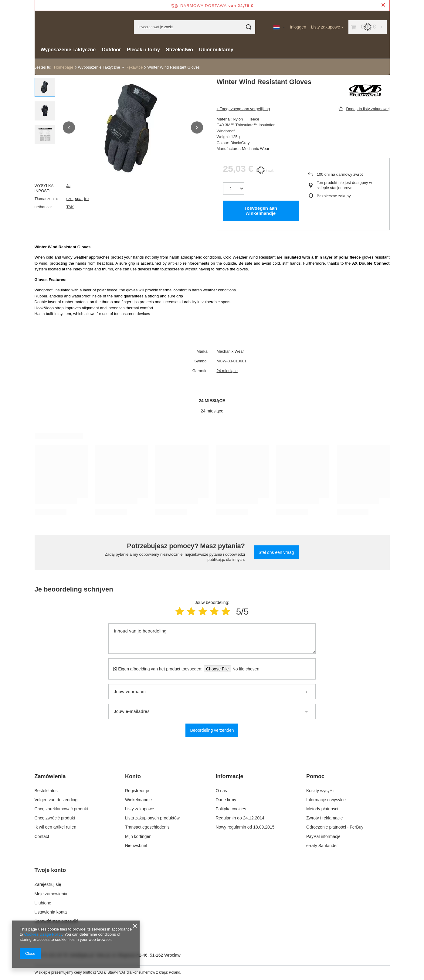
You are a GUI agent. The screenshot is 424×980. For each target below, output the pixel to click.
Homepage (64, 67)
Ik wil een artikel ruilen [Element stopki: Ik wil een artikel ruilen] (56, 827)
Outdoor (111, 50)
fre (86, 199)
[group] (133, 127)
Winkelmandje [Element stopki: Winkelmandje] (138, 800)
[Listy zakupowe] (327, 27)
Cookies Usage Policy (43, 934)
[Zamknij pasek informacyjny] (383, 5)
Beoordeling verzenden (212, 730)
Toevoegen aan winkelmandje (261, 211)
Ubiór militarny (216, 50)
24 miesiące (227, 371)
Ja (69, 186)
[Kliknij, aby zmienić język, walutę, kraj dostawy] (279, 27)
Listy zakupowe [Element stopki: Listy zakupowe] (140, 809)
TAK (70, 207)
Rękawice (134, 67)
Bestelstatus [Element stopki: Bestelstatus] (46, 791)
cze (70, 199)
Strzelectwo (180, 50)
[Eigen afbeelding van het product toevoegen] (244, 669)
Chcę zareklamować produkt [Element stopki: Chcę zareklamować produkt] (61, 809)
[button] (69, 127)
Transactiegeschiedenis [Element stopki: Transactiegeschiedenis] (147, 827)
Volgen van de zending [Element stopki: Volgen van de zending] (56, 800)
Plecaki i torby (143, 50)
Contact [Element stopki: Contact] (42, 836)
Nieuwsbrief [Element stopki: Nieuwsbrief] (136, 846)
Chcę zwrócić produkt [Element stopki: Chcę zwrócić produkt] (55, 818)
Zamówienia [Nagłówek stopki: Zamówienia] (50, 776)
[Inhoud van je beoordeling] (212, 639)
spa (78, 199)
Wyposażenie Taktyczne (68, 50)
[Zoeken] (248, 27)
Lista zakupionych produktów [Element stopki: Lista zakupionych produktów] (152, 818)
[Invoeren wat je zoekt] (195, 27)
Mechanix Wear (230, 351)
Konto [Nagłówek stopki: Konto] (133, 776)
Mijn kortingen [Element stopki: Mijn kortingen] (138, 836)
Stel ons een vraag (276, 552)
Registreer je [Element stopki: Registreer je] (137, 791)
